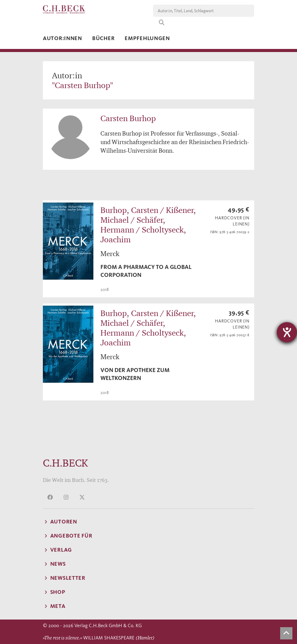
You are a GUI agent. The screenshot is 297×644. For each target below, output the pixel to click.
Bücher (103, 38)
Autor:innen (62, 38)
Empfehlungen (147, 38)
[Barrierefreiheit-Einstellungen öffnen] (287, 332)
